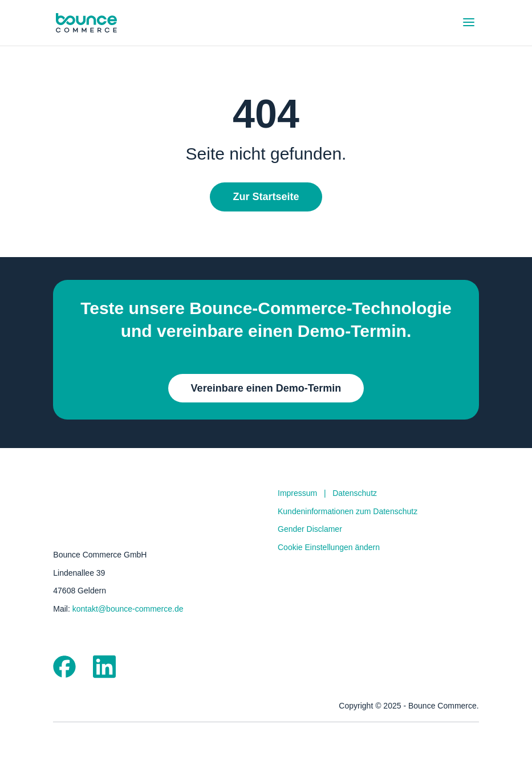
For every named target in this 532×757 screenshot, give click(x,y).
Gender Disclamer (310, 529)
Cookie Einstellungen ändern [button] (329, 547)
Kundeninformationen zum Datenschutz (348, 511)
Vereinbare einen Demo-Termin (266, 388)
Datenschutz (355, 493)
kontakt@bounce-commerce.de (128, 609)
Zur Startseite (266, 197)
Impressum (297, 493)
